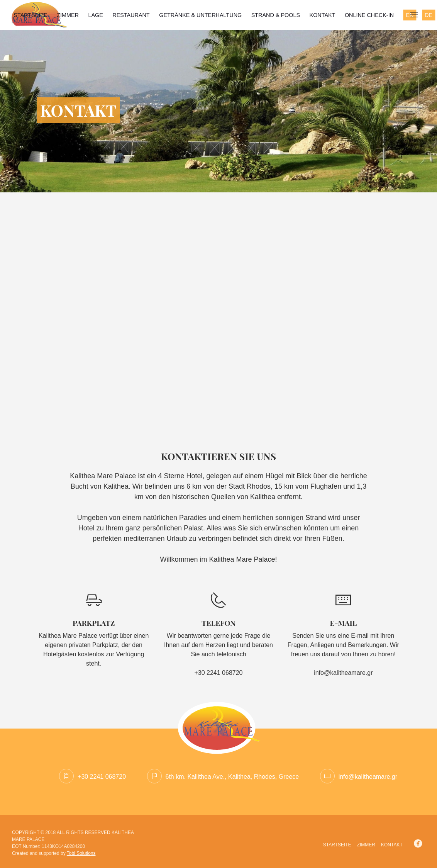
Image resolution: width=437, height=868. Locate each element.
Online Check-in (369, 15)
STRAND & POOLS (276, 15)
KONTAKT (323, 15)
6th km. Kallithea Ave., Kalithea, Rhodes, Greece (223, 777)
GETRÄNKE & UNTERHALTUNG (200, 15)
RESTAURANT (131, 15)
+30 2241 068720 (92, 777)
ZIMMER (68, 15)
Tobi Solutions (81, 853)
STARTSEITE (30, 15)
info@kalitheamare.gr (343, 673)
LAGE (95, 15)
